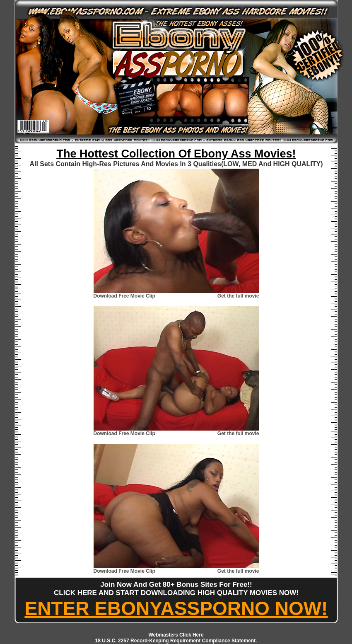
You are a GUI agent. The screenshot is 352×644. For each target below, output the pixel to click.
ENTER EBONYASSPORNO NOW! (176, 608)
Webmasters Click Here (176, 635)
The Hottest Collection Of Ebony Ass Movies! (176, 154)
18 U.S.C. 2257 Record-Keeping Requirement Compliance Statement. (176, 641)
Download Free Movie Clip (124, 296)
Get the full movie (238, 296)
